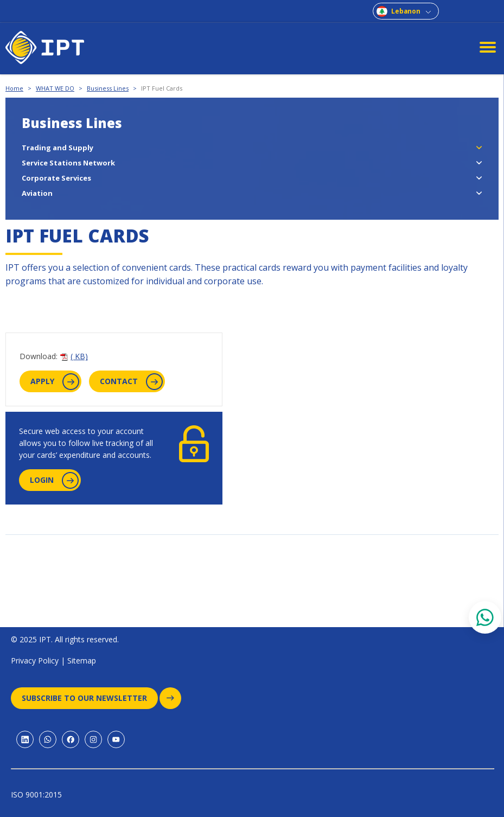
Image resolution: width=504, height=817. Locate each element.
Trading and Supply (58, 148)
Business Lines (108, 88)
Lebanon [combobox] (406, 11)
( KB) (79, 356)
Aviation (37, 193)
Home (14, 88)
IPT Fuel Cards (162, 88)
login (54, 480)
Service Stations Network (68, 163)
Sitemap (82, 660)
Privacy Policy (35, 660)
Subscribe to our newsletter (90, 698)
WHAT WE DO (55, 88)
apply (55, 382)
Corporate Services (56, 178)
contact (131, 382)
